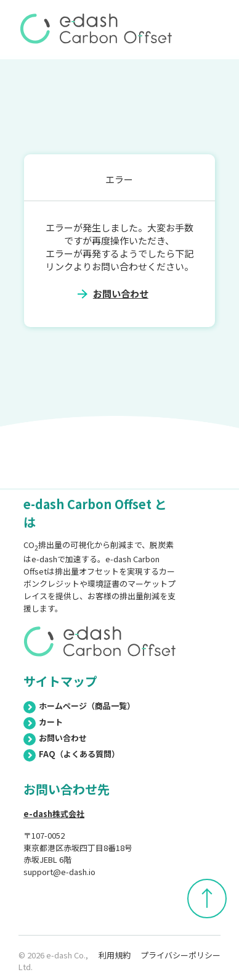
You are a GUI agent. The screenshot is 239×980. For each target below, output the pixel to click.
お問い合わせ (121, 293)
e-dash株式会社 (54, 814)
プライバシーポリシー (180, 955)
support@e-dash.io (59, 872)
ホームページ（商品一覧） (79, 706)
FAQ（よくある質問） (71, 754)
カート (43, 722)
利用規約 (115, 955)
